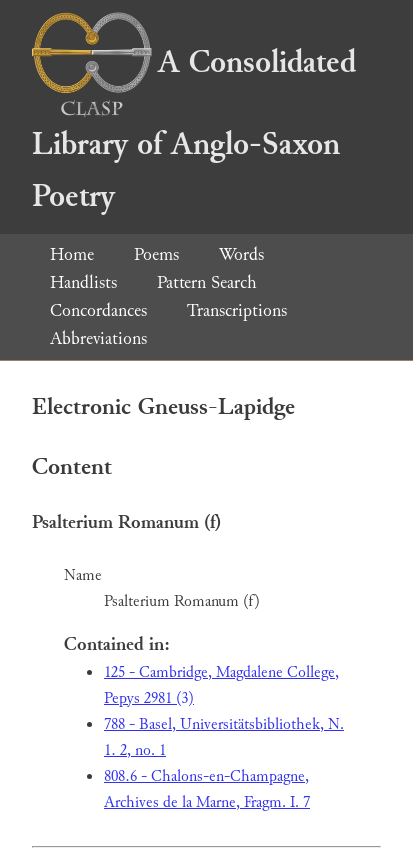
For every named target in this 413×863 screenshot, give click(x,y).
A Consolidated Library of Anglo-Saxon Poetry (194, 129)
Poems (156, 254)
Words (241, 254)
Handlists (83, 282)
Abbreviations (98, 338)
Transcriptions (237, 310)
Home (72, 254)
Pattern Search (207, 282)
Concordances (98, 310)
